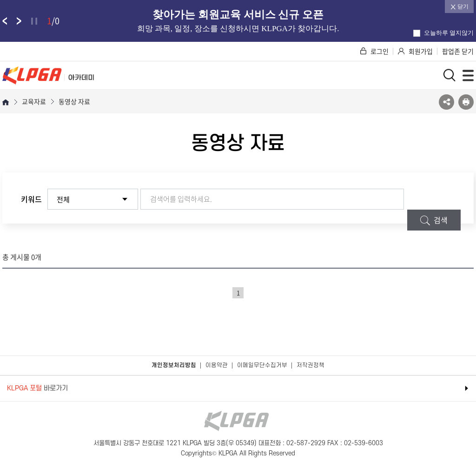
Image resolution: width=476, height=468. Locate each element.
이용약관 (217, 365)
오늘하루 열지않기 (443, 33)
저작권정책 (311, 365)
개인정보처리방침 (174, 365)
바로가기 (37, 388)
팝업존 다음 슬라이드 (19, 21)
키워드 (31, 199)
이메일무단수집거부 (262, 365)
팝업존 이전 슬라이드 (5, 21)
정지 (34, 21)
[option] (238, 21)
